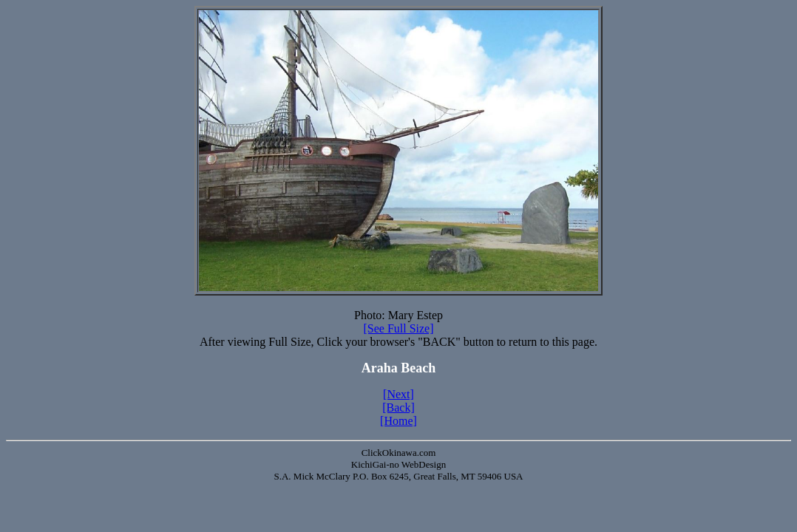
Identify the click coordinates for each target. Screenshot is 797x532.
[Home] (398, 421)
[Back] (398, 407)
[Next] (398, 394)
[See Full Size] (398, 328)
